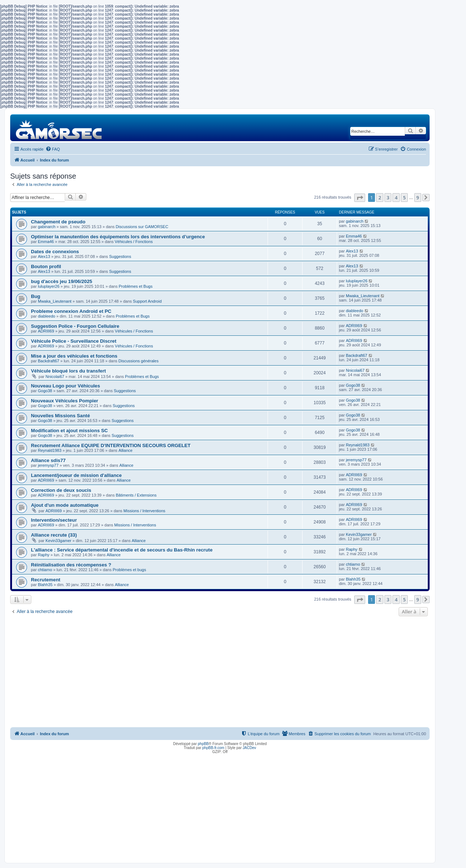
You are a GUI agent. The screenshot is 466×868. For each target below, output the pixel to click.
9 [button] (418, 198)
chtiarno (45, 570)
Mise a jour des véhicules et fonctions (74, 356)
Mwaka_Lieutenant (55, 301)
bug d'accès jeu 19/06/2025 (62, 281)
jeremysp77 (48, 465)
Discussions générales (138, 361)
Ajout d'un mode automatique (65, 505)
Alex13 (44, 256)
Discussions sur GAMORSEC (142, 227)
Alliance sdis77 (48, 460)
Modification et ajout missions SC (69, 431)
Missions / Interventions (144, 511)
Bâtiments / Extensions (136, 495)
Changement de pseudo (58, 222)
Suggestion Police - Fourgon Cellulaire (75, 326)
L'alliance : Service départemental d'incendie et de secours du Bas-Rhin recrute (122, 550)
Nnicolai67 (55, 377)
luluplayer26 (49, 286)
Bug (36, 296)
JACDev (250, 748)
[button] (360, 198)
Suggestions (120, 256)
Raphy (44, 555)
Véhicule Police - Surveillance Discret (74, 341)
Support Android (147, 301)
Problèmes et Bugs (136, 286)
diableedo (47, 316)
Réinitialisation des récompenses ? (71, 565)
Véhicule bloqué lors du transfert (68, 371)
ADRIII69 (46, 331)
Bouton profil (46, 266)
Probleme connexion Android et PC (71, 311)
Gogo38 (45, 391)
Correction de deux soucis (61, 490)
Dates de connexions (55, 252)
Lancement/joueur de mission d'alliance (76, 475)
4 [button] (396, 198)
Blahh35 (45, 585)
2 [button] (380, 198)
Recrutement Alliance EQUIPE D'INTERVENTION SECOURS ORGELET (111, 445)
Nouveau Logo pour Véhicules (66, 386)
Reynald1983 (50, 450)
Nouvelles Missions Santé (60, 416)
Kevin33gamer (58, 541)
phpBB (203, 744)
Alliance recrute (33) (54, 535)
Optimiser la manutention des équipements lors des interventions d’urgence (118, 237)
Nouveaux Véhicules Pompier (65, 401)
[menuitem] (53, 149)
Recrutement (46, 580)
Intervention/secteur (54, 520)
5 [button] (404, 198)
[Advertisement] (220, 673)
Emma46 (46, 242)
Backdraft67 (49, 361)
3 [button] (388, 198)
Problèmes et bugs (129, 570)
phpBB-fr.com (214, 748)
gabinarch (47, 227)
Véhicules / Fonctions (134, 242)
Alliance (125, 450)
